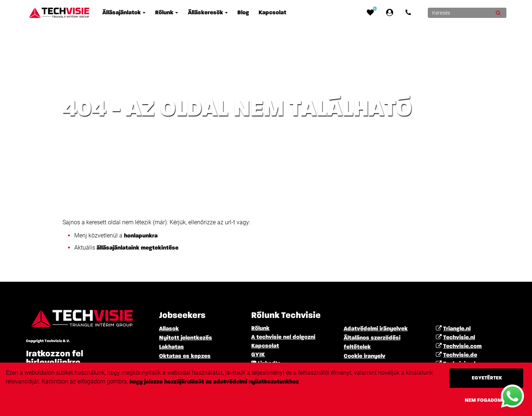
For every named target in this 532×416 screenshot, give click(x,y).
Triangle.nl (457, 329)
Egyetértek (487, 378)
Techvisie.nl (459, 338)
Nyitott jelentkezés (186, 338)
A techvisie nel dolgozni (283, 337)
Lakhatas (171, 347)
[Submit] (498, 13)
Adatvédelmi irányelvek (376, 329)
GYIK (258, 355)
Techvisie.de (460, 355)
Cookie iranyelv (365, 356)
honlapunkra (142, 236)
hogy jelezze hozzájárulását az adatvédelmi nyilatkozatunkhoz (214, 382)
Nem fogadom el (487, 400)
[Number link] (410, 13)
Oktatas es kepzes (185, 356)
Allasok (169, 329)
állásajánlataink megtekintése (137, 248)
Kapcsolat (265, 346)
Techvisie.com (462, 346)
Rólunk (260, 329)
